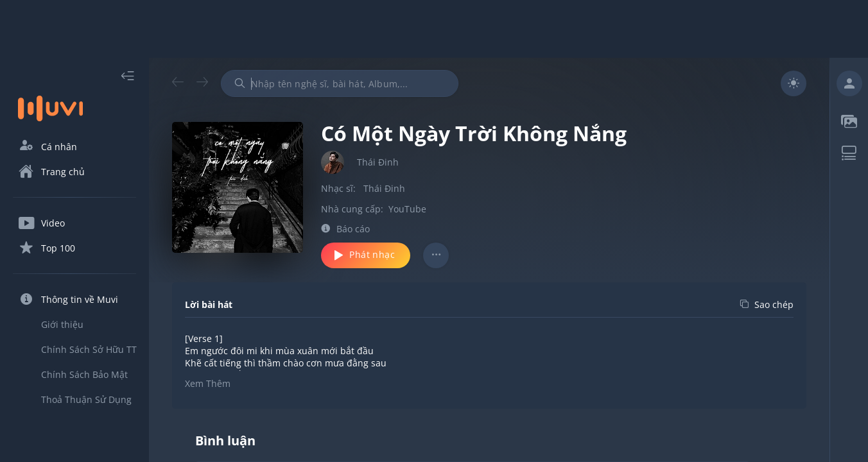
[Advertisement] (434, 29)
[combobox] (340, 83)
